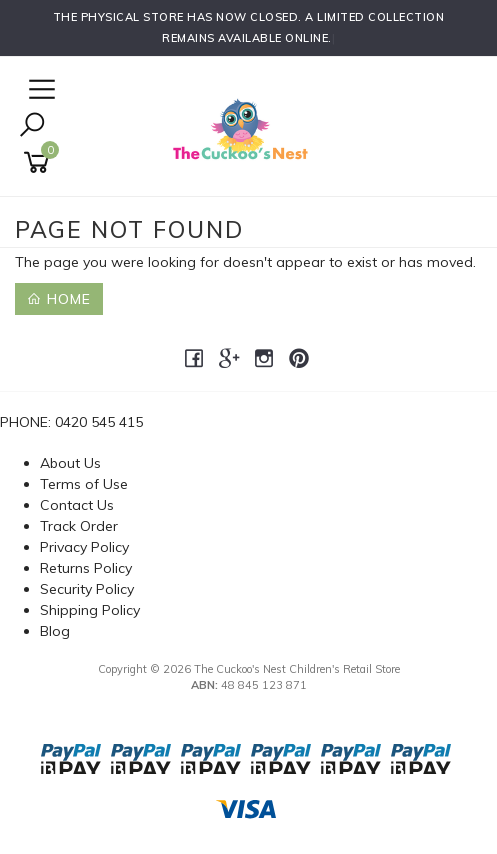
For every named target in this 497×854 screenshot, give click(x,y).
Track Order (79, 526)
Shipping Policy (90, 610)
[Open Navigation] (39, 90)
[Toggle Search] (32, 126)
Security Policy (87, 589)
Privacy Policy (84, 547)
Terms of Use (84, 484)
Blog (55, 631)
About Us (70, 463)
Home (59, 299)
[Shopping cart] (40, 162)
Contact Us (77, 505)
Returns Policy (86, 568)
